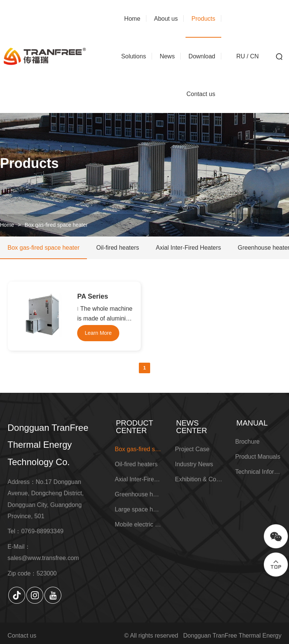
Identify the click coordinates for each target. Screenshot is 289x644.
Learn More (98, 333)
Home (7, 225)
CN (254, 56)
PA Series (93, 296)
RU (241, 56)
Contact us (22, 636)
